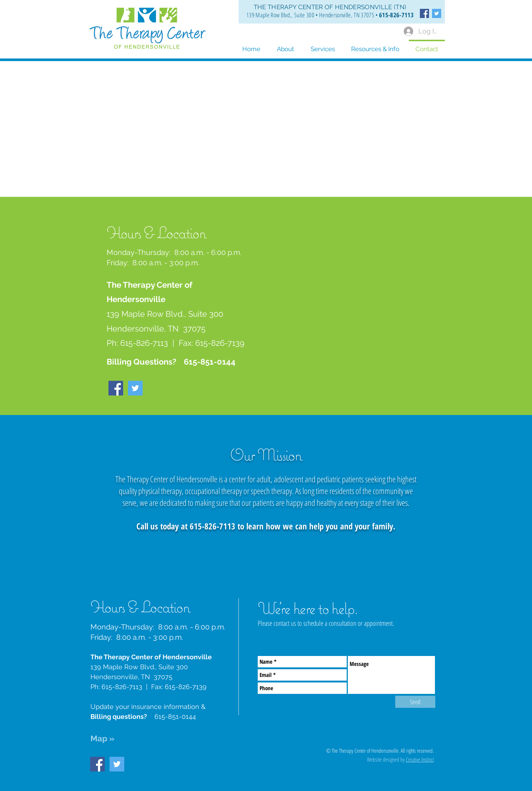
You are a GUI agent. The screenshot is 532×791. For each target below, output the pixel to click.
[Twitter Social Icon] (437, 13)
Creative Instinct (420, 759)
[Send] (415, 702)
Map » (102, 738)
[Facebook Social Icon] (424, 13)
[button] (375, 46)
